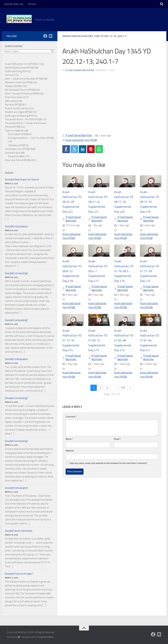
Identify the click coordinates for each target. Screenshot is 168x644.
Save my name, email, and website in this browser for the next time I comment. (108, 478)
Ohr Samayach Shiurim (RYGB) (20, 90)
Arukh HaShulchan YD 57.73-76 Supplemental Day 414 (73, 351)
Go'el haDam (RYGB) (18, 134)
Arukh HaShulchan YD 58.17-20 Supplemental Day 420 (125, 202)
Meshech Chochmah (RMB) (19, 82)
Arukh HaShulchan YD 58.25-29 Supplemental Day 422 (73, 202)
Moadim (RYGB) (13, 86)
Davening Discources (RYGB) (19, 68)
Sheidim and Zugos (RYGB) (18, 112)
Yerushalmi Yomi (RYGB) (17, 149)
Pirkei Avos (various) (15, 97)
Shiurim (32, 4)
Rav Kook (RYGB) (13, 105)
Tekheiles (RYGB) (17, 145)
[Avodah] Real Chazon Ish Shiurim (22, 180)
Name (69, 454)
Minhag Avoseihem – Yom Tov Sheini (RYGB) (31, 138)
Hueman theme (46, 637)
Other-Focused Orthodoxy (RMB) (22, 94)
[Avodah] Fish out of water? (19, 574)
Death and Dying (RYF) (16, 71)
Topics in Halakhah (14, 131)
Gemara (9, 75)
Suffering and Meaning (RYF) (20, 116)
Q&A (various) (12, 101)
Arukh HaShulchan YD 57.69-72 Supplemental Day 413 (99, 351)
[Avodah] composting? (16, 273)
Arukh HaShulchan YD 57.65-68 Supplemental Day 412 (125, 351)
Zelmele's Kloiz (13, 153)
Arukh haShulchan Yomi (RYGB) (83, 140)
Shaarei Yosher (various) (17, 108)
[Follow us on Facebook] (45, 36)
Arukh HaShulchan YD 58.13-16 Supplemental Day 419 (151, 202)
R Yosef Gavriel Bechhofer (81, 70)
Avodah (9, 173)
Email (117, 454)
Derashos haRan (16, 156)
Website (70, 466)
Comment (71, 432)
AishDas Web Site (14, 4)
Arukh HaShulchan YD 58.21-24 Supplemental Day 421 (99, 202)
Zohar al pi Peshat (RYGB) (18, 160)
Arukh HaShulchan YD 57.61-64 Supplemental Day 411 (151, 351)
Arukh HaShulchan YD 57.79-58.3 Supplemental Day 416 (125, 276)
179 (123, 403)
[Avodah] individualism (16, 226)
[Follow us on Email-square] (51, 36)
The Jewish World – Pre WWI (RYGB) (23, 119)
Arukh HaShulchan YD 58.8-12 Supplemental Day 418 (73, 276)
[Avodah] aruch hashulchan (19, 531)
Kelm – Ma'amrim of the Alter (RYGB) (24, 79)
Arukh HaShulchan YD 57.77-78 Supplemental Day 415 (151, 276)
